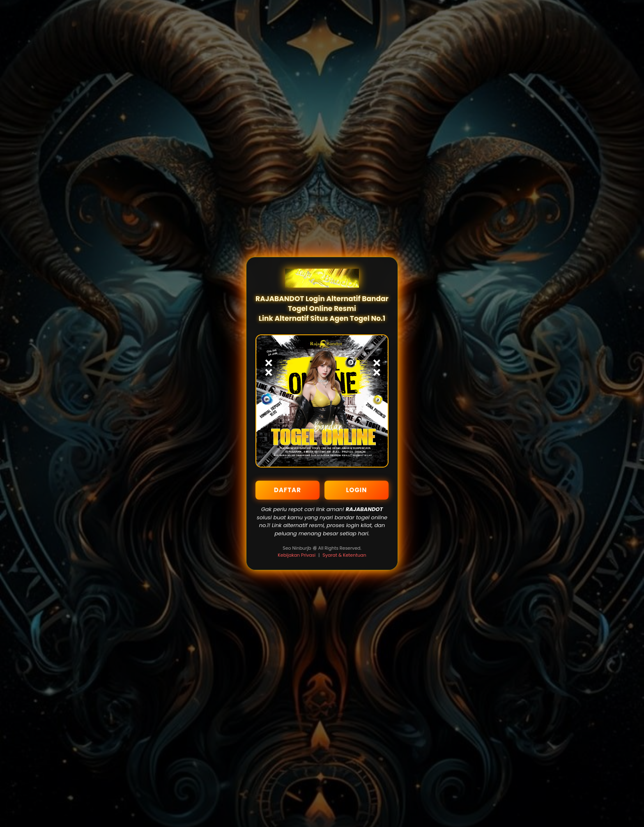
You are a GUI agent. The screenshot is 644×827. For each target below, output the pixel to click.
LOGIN (356, 490)
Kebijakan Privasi (297, 555)
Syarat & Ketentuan (344, 555)
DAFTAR (287, 490)
